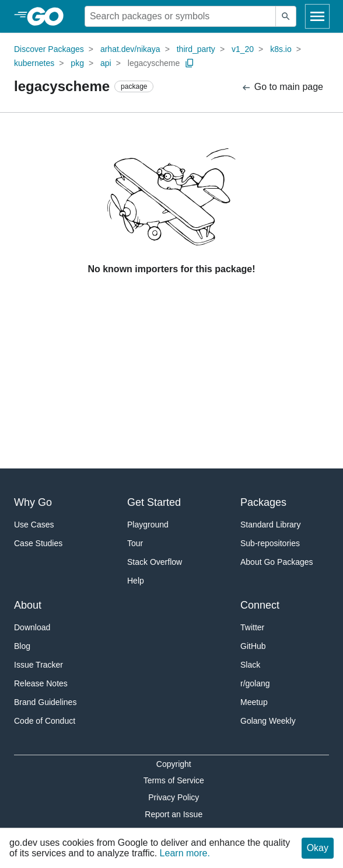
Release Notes (41, 683)
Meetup (254, 702)
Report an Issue (174, 814)
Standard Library (271, 525)
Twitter (252, 627)
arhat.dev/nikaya (130, 49)
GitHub (253, 646)
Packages (263, 502)
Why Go (33, 502)
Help (136, 581)
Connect (260, 605)
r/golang (255, 683)
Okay (318, 848)
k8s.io (281, 49)
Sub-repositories (270, 543)
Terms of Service (174, 780)
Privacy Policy (174, 797)
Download (32, 627)
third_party (196, 49)
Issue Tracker (38, 665)
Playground (148, 525)
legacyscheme (154, 63)
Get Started (154, 502)
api (106, 63)
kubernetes (34, 63)
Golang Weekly (268, 721)
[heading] (49, 16)
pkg (77, 63)
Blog (22, 646)
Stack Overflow (155, 562)
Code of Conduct (45, 721)
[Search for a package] (180, 16)
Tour (135, 543)
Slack (250, 665)
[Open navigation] (317, 16)
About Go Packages (277, 562)
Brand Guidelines (45, 702)
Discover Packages (49, 49)
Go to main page (282, 87)
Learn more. (185, 853)
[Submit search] (286, 16)
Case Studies (38, 543)
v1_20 (243, 49)
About (28, 605)
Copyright (174, 764)
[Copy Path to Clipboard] (190, 63)
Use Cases (34, 525)
